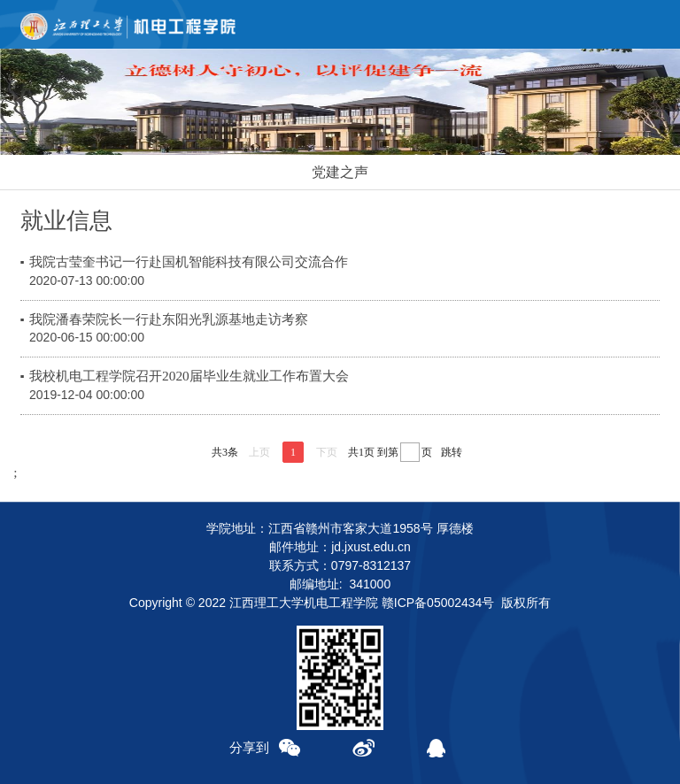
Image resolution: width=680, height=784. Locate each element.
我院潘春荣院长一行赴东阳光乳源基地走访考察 (169, 319)
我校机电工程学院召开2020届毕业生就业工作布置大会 (189, 376)
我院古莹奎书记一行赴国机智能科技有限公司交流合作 (189, 261)
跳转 (452, 452)
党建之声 (340, 172)
